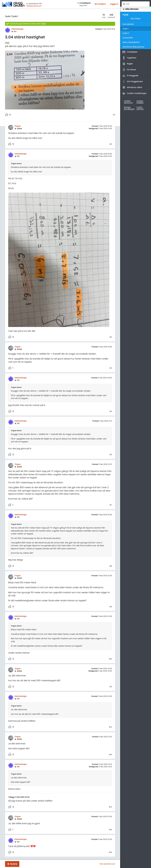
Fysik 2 (126, 33)
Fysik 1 (15, 16)
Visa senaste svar (107, 864)
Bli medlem (100, 4)
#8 (111, 566)
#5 (111, 411)
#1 (114, 115)
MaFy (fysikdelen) (131, 42)
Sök (124, 4)
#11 (111, 687)
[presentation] (38, 354)
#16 (110, 852)
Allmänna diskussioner (134, 47)
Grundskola (128, 24)
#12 (111, 727)
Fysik (8, 16)
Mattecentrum (34, 6)
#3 (111, 337)
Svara (14, 864)
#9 (111, 607)
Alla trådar (136, 19)
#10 (110, 659)
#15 (110, 830)
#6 (111, 455)
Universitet (128, 38)
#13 (110, 755)
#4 (111, 368)
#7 (111, 505)
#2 (111, 144)
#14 (110, 807)
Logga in (114, 4)
